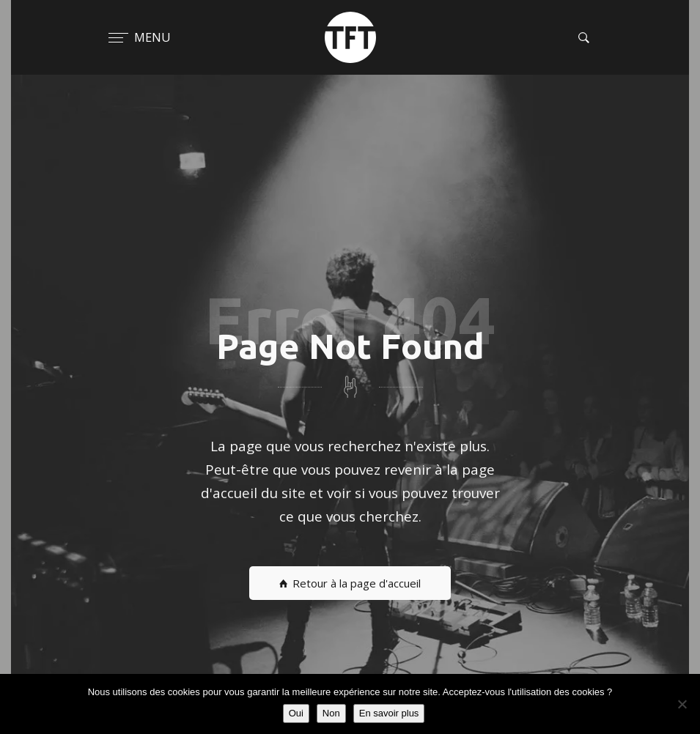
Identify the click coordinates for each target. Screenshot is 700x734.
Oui (296, 713)
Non (331, 713)
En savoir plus (389, 713)
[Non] (682, 704)
